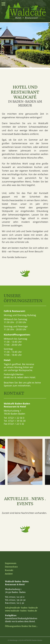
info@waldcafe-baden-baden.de (21, 608)
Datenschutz (11, 567)
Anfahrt (9, 574)
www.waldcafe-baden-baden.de (21, 611)
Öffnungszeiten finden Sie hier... (21, 626)
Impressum (11, 563)
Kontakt (9, 570)
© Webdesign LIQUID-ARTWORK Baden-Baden (25, 640)
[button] (3, 46)
